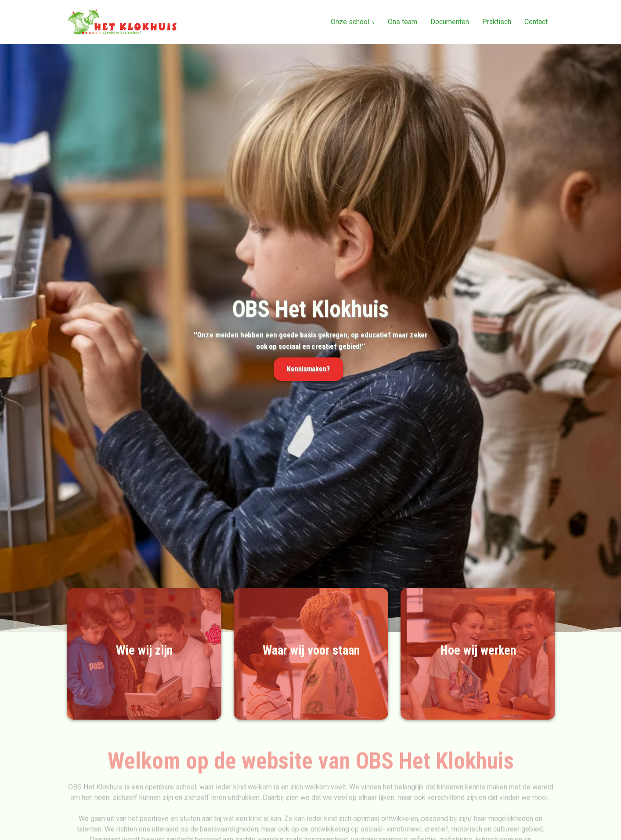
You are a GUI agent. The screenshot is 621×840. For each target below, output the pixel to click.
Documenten (450, 22)
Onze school (350, 22)
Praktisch (497, 22)
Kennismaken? (308, 369)
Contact (536, 22)
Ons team (403, 22)
